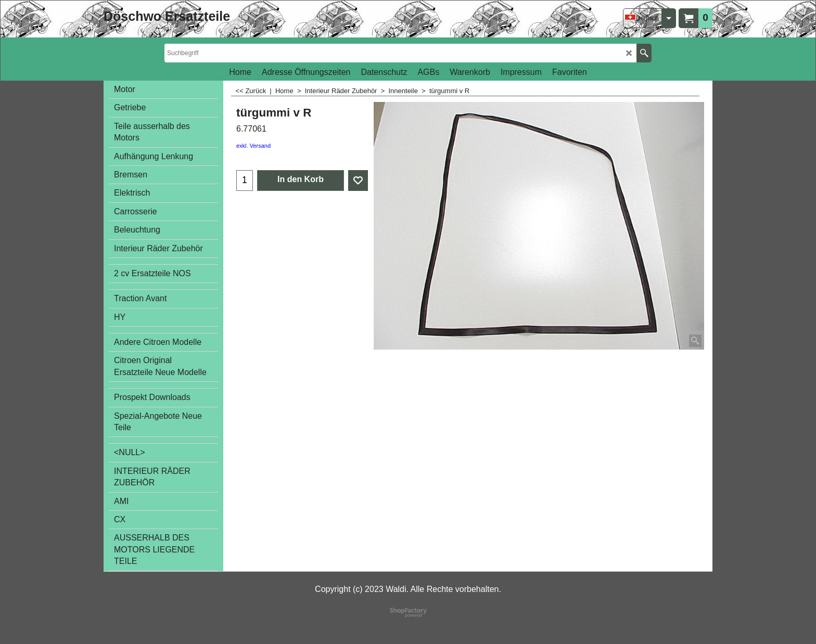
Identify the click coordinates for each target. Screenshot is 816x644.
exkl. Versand (253, 146)
